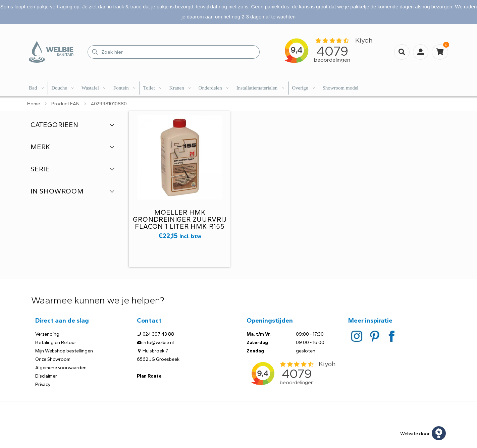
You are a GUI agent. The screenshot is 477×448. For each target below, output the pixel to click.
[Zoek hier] (174, 52)
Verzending (47, 334)
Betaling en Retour (56, 343)
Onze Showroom (53, 359)
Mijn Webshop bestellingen (64, 351)
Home (34, 104)
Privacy (43, 384)
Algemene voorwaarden (61, 368)
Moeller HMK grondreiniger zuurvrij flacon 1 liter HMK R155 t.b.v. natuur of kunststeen (180, 226)
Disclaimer (46, 376)
